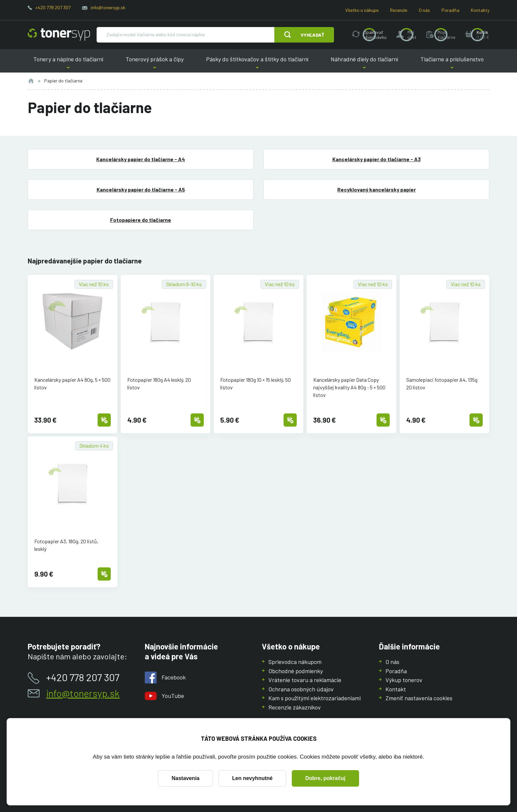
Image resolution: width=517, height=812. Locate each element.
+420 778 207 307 (53, 7)
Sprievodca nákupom (295, 662)
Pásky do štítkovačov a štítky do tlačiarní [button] (257, 64)
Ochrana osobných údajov (301, 689)
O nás (424, 10)
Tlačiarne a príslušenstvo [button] (452, 64)
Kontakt (396, 689)
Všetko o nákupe (362, 10)
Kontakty (480, 10)
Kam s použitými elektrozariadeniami (315, 698)
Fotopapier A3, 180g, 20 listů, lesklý (66, 545)
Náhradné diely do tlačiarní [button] (364, 64)
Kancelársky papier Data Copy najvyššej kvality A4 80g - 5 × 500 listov (349, 387)
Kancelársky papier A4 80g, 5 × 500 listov (72, 383)
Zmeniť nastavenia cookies (419, 698)
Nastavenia (185, 778)
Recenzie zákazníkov (295, 707)
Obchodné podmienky (296, 671)
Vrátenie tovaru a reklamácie (305, 680)
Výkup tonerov (404, 680)
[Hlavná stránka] (59, 35)
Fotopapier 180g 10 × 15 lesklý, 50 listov (256, 383)
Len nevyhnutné (252, 778)
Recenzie (399, 10)
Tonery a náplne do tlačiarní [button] (68, 64)
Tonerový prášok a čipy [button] (155, 64)
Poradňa (450, 10)
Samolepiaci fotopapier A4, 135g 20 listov (442, 383)
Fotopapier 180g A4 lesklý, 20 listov (159, 383)
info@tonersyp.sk (108, 7)
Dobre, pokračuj (325, 778)
